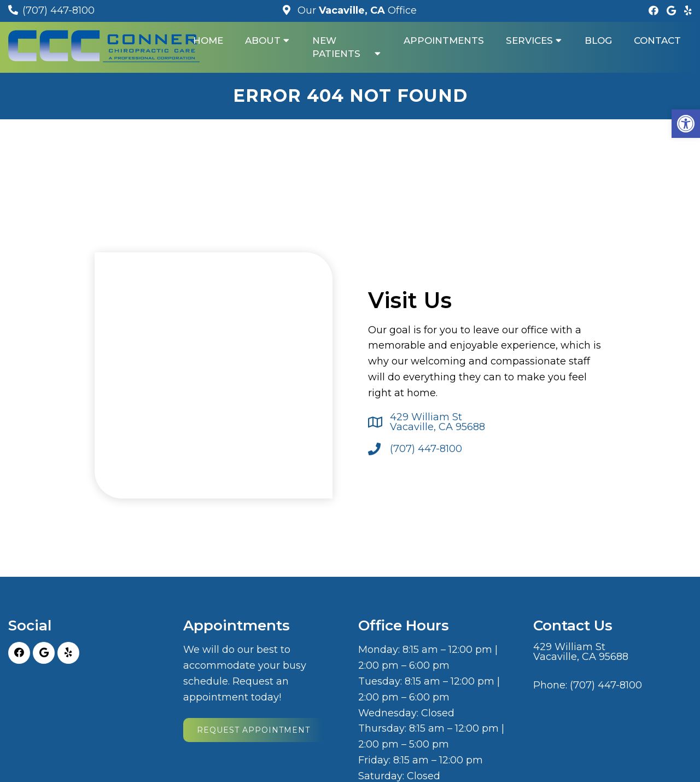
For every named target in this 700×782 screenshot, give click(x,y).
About (263, 40)
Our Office (356, 10)
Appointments (444, 40)
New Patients (336, 47)
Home (208, 40)
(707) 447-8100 (59, 10)
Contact (657, 40)
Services (529, 40)
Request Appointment (253, 730)
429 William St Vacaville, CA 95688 (437, 422)
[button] (686, 124)
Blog (598, 40)
